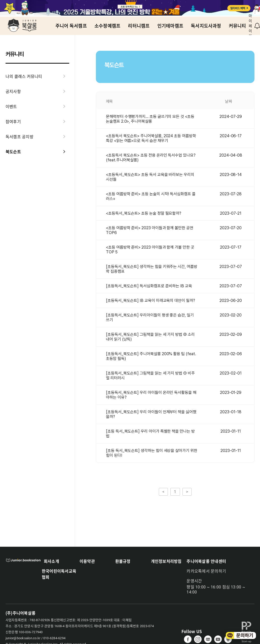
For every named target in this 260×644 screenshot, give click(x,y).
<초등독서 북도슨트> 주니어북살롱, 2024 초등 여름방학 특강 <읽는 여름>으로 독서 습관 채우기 (151, 138)
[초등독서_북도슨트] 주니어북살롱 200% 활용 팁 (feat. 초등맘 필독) (151, 356)
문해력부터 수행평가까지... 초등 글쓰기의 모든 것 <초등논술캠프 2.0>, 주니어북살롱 (150, 119)
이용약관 (87, 561)
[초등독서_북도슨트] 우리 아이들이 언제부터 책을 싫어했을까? (151, 414)
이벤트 (37, 106)
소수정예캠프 (107, 26)
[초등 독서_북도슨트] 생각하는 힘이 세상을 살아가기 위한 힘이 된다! (152, 453)
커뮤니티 (237, 26)
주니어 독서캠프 (71, 26)
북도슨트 (37, 152)
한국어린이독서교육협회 (59, 574)
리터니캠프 (139, 26)
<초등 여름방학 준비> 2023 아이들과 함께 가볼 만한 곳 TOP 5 (150, 250)
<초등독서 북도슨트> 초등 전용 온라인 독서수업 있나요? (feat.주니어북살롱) (151, 158)
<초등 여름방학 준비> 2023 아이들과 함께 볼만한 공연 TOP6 (150, 230)
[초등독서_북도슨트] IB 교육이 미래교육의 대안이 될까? (151, 301)
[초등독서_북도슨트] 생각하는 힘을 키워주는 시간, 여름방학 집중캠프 (152, 269)
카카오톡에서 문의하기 (206, 571)
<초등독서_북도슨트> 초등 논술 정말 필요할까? (144, 213)
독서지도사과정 (206, 26)
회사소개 (51, 561)
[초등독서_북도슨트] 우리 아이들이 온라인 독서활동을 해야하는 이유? (151, 395)
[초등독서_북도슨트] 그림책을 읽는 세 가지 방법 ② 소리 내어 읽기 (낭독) (150, 337)
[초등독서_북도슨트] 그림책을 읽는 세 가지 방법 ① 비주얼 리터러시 (150, 376)
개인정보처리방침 (166, 561)
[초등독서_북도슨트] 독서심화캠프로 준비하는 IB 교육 (149, 286)
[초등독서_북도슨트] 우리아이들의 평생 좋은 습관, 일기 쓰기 (150, 317)
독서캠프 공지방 (37, 136)
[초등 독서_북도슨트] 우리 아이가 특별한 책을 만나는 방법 (150, 434)
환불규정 (123, 561)
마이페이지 (250, 26)
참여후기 (37, 121)
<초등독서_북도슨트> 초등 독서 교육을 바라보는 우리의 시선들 (150, 177)
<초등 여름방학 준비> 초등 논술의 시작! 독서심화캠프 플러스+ (151, 196)
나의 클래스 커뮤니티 (37, 76)
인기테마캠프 (170, 26)
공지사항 (37, 91)
